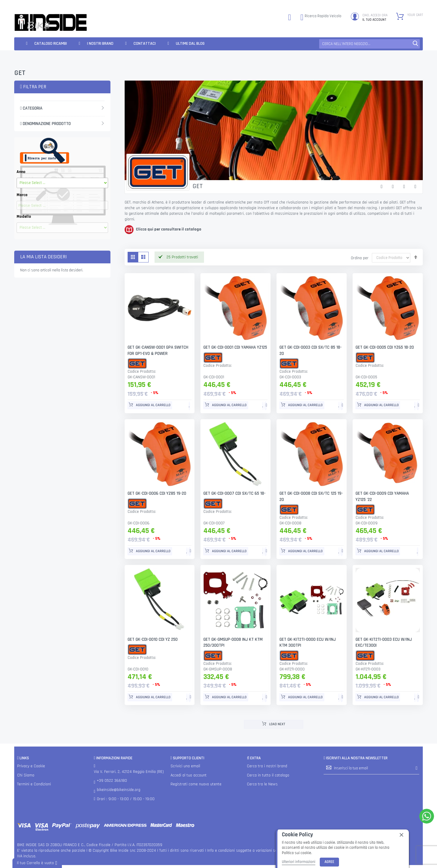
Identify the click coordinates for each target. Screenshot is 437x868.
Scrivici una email (185, 766)
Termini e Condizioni (34, 784)
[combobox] (369, 44)
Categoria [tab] (31, 108)
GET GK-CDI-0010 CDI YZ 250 (153, 639)
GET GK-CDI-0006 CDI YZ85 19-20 (157, 493)
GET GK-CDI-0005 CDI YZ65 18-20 (385, 347)
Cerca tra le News (262, 784)
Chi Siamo (26, 775)
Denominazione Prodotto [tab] (45, 124)
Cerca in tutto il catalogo (268, 775)
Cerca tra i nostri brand (267, 766)
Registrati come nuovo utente (196, 784)
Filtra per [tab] (33, 87)
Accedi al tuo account (189, 775)
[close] (401, 835)
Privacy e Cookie (31, 766)
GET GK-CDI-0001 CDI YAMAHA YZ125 (235, 347)
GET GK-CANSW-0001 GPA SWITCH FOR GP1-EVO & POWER (158, 350)
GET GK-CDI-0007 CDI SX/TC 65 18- (234, 493)
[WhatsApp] (427, 816)
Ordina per (360, 258)
